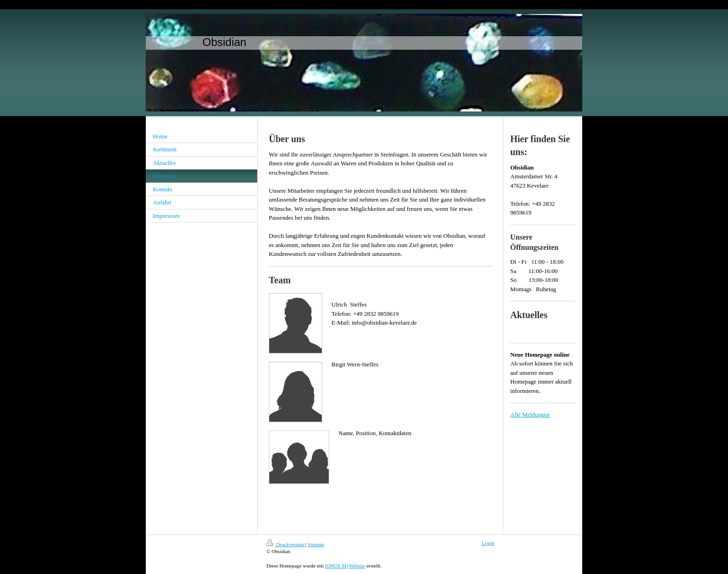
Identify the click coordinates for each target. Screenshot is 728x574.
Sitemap (316, 544)
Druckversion (286, 544)
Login (488, 543)
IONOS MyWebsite (345, 566)
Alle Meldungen (530, 414)
